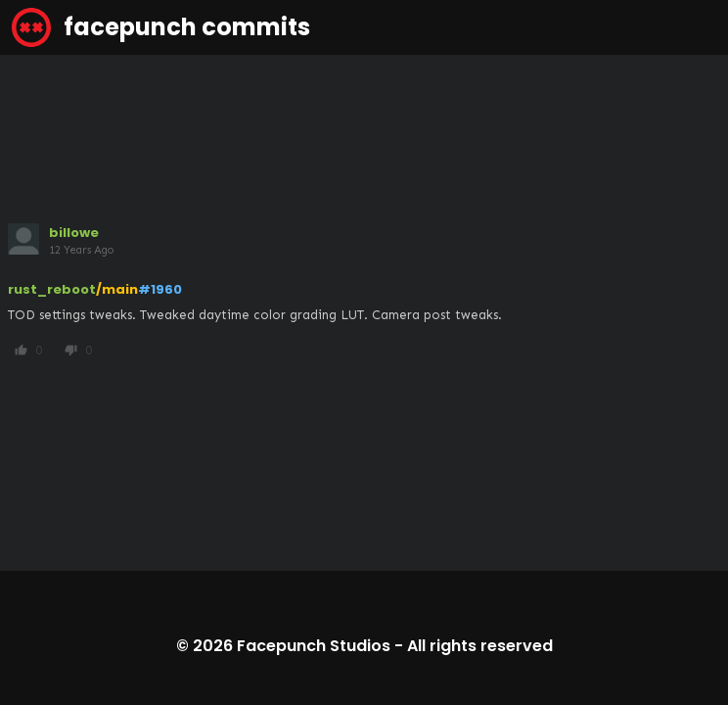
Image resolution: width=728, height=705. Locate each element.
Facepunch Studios (314, 646)
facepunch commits (161, 27)
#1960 (160, 289)
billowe (74, 233)
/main (117, 289)
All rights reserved (480, 646)
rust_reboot (52, 289)
